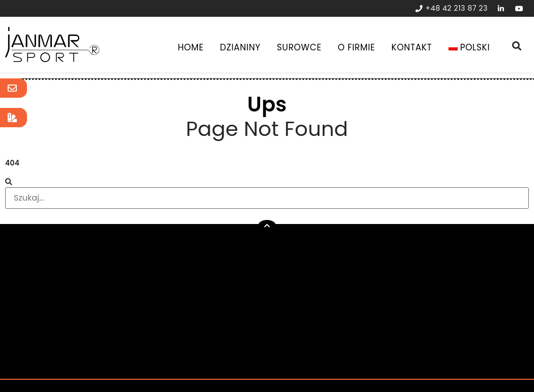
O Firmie (357, 47)
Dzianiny (240, 47)
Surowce (299, 47)
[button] (267, 226)
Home (191, 47)
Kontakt (412, 47)
